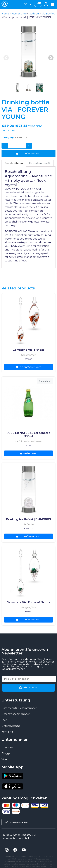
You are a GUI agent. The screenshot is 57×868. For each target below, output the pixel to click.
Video (5, 759)
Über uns (7, 747)
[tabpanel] (28, 52)
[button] (53, 4)
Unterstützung (11, 726)
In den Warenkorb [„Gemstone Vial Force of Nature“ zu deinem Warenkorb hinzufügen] (30, 620)
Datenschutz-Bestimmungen (20, 708)
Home (5, 14)
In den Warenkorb (30, 154)
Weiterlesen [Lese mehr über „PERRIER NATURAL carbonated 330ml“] (30, 453)
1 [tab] (18, 88)
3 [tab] (39, 88)
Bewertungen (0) (40, 163)
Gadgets (34, 14)
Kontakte (7, 732)
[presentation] (18, 88)
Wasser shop (19, 14)
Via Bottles (48, 14)
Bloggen (7, 753)
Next (51, 58)
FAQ (4, 720)
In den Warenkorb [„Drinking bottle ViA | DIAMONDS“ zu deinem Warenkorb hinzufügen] (30, 536)
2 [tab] (28, 88)
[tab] (14, 163)
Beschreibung (14, 163)
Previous (6, 58)
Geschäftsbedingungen (16, 714)
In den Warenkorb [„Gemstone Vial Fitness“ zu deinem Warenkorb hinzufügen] (30, 367)
